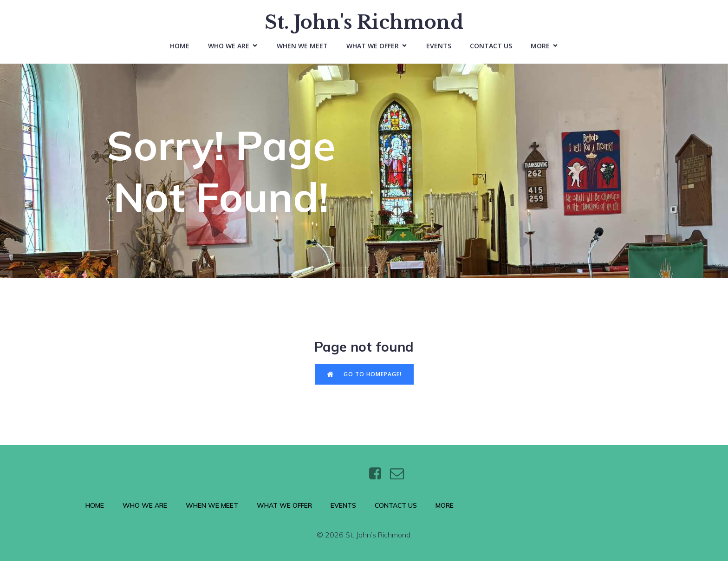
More (445, 508)
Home (180, 47)
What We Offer (284, 508)
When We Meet (302, 47)
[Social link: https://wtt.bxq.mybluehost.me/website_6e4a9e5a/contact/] (400, 476)
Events (439, 47)
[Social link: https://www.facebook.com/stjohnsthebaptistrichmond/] (379, 476)
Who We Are (145, 508)
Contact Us (491, 47)
